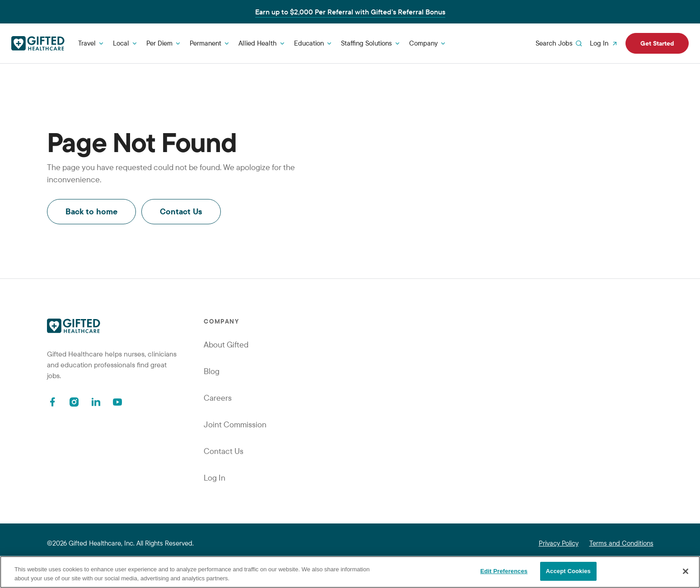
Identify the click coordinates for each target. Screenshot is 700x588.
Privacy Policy (559, 543)
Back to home (91, 211)
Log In (604, 43)
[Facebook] (52, 402)
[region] (350, 572)
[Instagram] (74, 402)
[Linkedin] (96, 402)
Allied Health (258, 43)
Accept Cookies (568, 571)
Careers (218, 398)
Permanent (205, 43)
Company (423, 43)
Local (121, 43)
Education (309, 43)
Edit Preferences (504, 571)
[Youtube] (117, 402)
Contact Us (181, 211)
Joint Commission (235, 424)
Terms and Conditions (621, 543)
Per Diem (159, 43)
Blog (212, 371)
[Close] (686, 571)
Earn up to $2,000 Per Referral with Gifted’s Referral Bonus (350, 12)
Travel (87, 43)
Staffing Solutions (366, 43)
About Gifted (226, 345)
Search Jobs (560, 43)
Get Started (657, 43)
